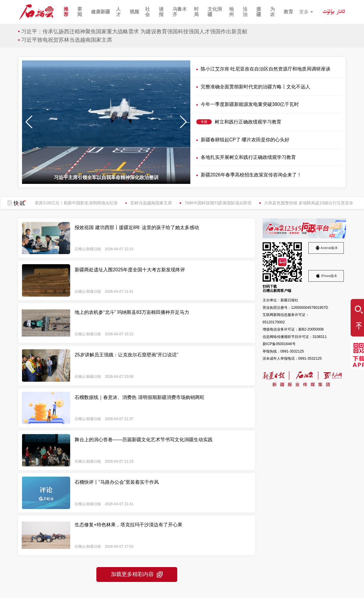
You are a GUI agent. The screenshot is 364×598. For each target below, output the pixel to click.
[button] (183, 122)
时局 (196, 12)
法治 (245, 12)
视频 (134, 12)
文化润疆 (215, 12)
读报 (161, 12)
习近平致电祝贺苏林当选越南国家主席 (67, 40)
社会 (148, 12)
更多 (304, 12)
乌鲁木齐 (180, 12)
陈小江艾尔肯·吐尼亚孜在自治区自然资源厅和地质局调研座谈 (266, 69)
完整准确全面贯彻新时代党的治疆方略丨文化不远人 (255, 87)
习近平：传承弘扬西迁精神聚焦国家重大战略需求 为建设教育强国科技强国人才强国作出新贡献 (134, 32)
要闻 (80, 12)
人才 (118, 12)
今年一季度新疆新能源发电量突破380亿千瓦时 (250, 104)
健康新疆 (101, 12)
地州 (231, 12)
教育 (288, 12)
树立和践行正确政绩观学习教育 (248, 122)
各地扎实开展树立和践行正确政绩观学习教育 (248, 157)
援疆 (259, 12)
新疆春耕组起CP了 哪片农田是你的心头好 (245, 140)
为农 (272, 12)
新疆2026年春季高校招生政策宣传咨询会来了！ (251, 175)
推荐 (66, 12)
